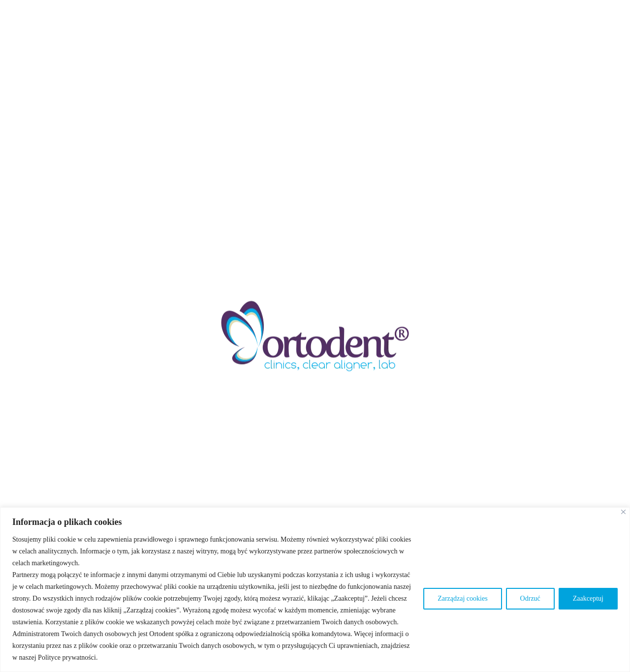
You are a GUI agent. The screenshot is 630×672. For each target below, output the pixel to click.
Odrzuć (530, 598)
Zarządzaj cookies (462, 598)
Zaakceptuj (588, 598)
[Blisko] (623, 512)
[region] (315, 590)
